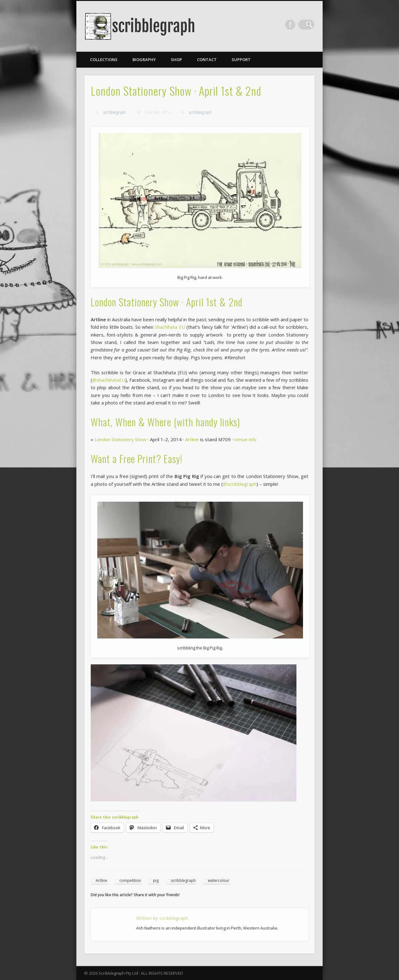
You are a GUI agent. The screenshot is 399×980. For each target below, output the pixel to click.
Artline (192, 439)
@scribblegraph (240, 484)
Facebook (296, 25)
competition (130, 880)
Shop (176, 60)
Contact (207, 60)
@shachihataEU (109, 380)
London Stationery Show (120, 439)
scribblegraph (115, 112)
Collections (104, 60)
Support (241, 60)
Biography (144, 60)
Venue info (245, 439)
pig (156, 880)
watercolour (219, 880)
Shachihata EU (170, 327)
